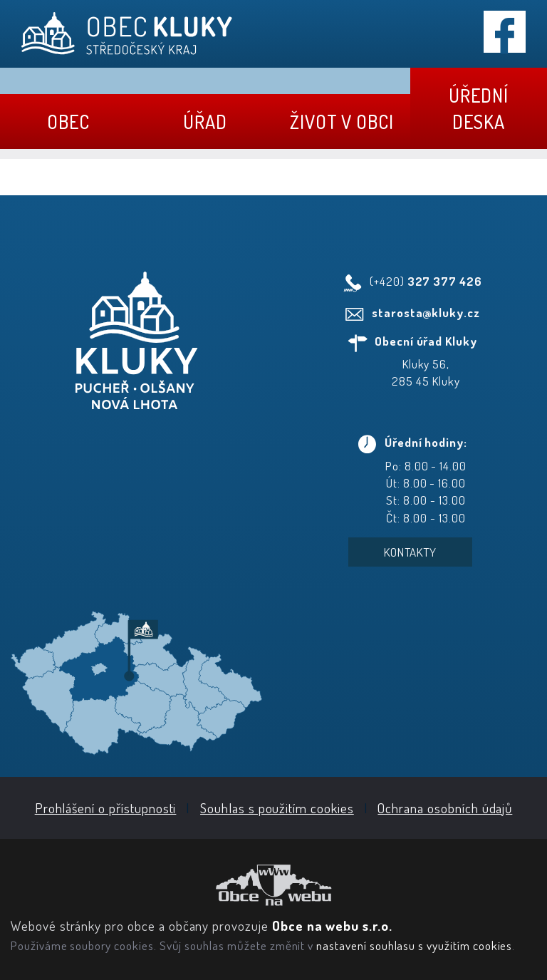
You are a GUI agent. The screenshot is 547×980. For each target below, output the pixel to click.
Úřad (205, 122)
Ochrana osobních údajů (445, 808)
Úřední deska (479, 108)
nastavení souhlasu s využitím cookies (414, 945)
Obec (68, 122)
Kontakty (411, 552)
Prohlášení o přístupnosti (106, 808)
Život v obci (342, 122)
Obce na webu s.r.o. (332, 925)
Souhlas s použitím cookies (277, 808)
